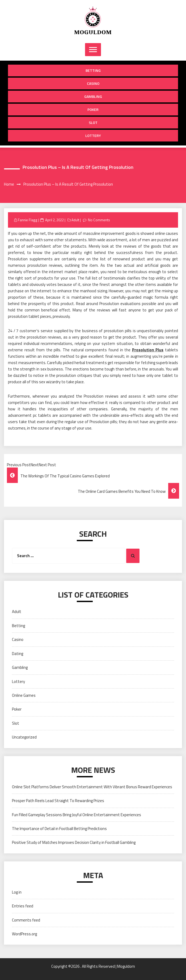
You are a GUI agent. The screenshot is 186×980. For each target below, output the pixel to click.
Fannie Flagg (28, 220)
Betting (93, 70)
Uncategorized (24, 737)
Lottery (93, 135)
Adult (75, 220)
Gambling (93, 96)
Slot (93, 122)
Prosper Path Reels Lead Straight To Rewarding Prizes (58, 801)
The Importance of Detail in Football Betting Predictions (59, 829)
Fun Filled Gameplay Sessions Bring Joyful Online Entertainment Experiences (77, 815)
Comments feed (26, 920)
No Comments (99, 220)
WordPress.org (24, 934)
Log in (17, 892)
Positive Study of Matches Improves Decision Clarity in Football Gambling (74, 842)
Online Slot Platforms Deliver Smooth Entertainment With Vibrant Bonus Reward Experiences (92, 787)
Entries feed (23, 906)
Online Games (24, 695)
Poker (93, 109)
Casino (93, 83)
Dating (18, 654)
